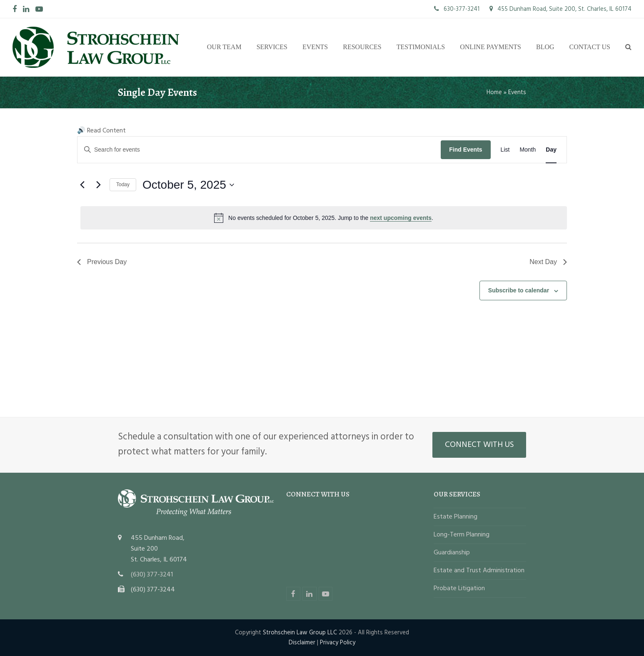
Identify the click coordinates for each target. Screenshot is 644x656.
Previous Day (102, 262)
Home (494, 92)
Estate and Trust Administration (479, 571)
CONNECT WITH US (479, 445)
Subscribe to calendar (519, 290)
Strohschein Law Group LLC (300, 633)
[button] (628, 47)
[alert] (324, 218)
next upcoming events (401, 218)
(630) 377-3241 (152, 575)
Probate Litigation (459, 589)
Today (123, 185)
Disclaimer (302, 643)
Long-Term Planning (462, 535)
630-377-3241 (457, 9)
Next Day (548, 262)
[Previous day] (82, 185)
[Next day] (98, 185)
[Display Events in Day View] (551, 150)
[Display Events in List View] (505, 150)
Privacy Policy (338, 643)
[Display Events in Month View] (528, 150)
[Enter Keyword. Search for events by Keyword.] (259, 150)
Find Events (466, 150)
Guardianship (452, 553)
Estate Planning (456, 517)
